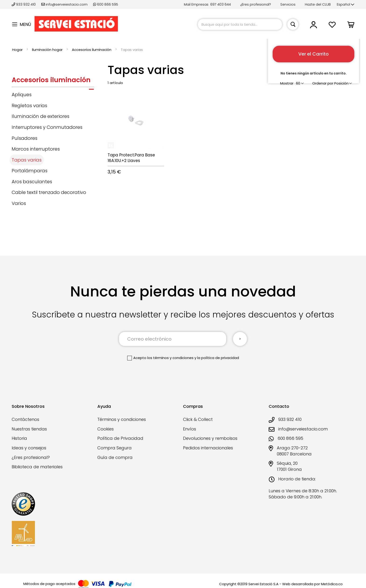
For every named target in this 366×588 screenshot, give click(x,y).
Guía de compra (115, 457)
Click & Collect (198, 419)
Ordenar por (323, 83)
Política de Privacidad (120, 438)
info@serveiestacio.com (64, 4)
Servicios (288, 4)
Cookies (106, 429)
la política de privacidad (218, 358)
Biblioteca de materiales (37, 467)
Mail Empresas (196, 4)
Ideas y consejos (29, 448)
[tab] (53, 81)
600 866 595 (106, 4)
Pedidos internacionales (208, 448)
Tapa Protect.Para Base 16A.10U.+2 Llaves (131, 158)
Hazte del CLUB (318, 4)
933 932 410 (24, 4)
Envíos (190, 429)
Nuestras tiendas (29, 429)
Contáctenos (25, 419)
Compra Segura (114, 448)
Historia (19, 438)
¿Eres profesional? (256, 4)
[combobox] (240, 24)
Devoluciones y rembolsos (210, 438)
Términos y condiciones (122, 419)
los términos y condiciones (170, 358)
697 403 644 (221, 4)
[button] (346, 5)
